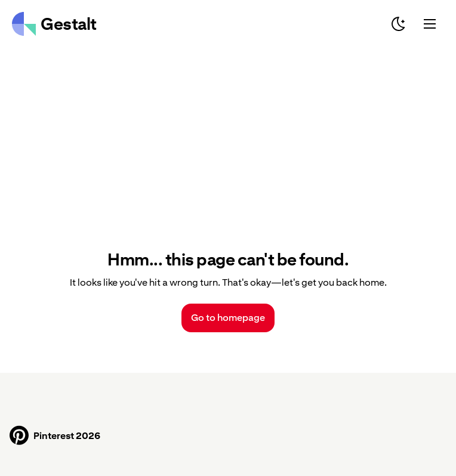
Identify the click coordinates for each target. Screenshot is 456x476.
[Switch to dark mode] (399, 24)
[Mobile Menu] (430, 24)
